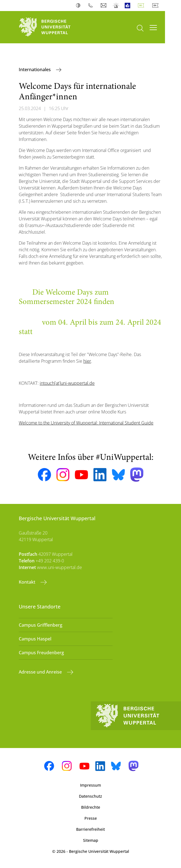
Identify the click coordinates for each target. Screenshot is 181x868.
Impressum (91, 785)
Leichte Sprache (129, 6)
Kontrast (79, 6)
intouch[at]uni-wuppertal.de (67, 383)
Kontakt (28, 582)
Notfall (116, 6)
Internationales (35, 70)
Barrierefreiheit (91, 829)
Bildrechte (91, 807)
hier (87, 361)
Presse (91, 818)
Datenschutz (91, 796)
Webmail (104, 6)
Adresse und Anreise (41, 672)
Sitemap (91, 840)
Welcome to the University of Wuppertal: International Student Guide (86, 423)
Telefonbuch (92, 6)
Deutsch (142, 6)
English (156, 6)
